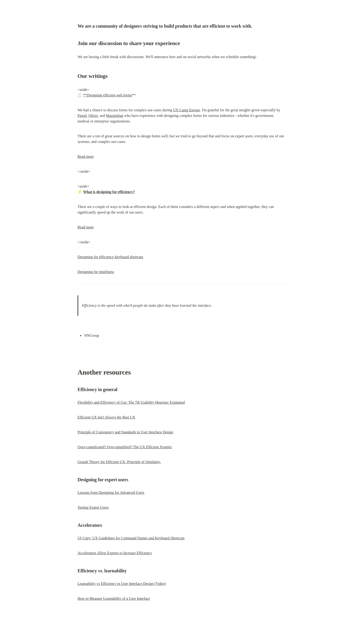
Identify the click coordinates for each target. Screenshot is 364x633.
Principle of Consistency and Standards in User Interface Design (125, 432)
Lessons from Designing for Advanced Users (111, 493)
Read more (86, 157)
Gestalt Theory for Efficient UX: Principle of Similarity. (119, 462)
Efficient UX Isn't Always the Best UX (106, 417)
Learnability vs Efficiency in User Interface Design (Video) (122, 584)
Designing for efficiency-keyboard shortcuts (110, 257)
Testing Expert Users (93, 507)
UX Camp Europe (186, 110)
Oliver (93, 116)
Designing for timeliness (96, 272)
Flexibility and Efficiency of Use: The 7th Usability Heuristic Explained (131, 402)
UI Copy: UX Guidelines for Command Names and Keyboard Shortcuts (131, 538)
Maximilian (115, 116)
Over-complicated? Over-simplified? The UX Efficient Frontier (125, 447)
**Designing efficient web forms (108, 95)
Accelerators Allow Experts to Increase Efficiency (115, 553)
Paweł (82, 116)
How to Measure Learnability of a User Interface (114, 598)
